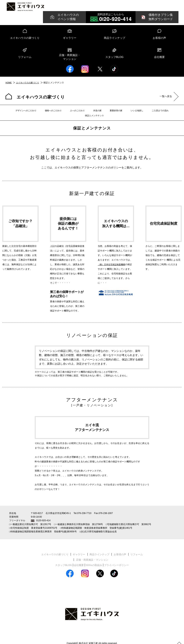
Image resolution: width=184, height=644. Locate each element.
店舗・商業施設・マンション (70, 60)
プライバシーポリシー (118, 557)
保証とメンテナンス (165, 113)
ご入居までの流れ (141, 113)
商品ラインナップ (115, 40)
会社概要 (159, 59)
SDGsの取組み (94, 557)
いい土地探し (120, 113)
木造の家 (85, 113)
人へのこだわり (68, 113)
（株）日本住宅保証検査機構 (113, 262)
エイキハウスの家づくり (25, 40)
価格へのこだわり (46, 113)
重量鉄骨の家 (101, 113)
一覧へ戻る (163, 99)
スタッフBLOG (114, 59)
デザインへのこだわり (20, 113)
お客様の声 (159, 40)
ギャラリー (70, 40)
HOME (9, 85)
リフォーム (25, 59)
